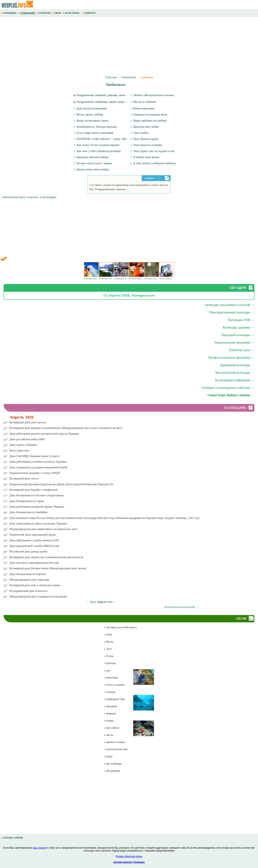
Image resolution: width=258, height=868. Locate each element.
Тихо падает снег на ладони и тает (152, 151)
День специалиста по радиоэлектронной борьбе (39, 467)
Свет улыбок (139, 133)
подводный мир (114, 699)
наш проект (40, 848)
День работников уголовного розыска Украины (38, 462)
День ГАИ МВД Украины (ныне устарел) (34, 456)
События (111, 77)
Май (110, 602)
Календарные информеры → (235, 380)
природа (110, 713)
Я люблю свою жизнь (145, 157)
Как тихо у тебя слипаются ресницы (97, 151)
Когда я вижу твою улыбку (91, 169)
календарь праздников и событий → (230, 305)
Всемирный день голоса (24, 478)
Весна (108, 642)
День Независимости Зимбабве (28, 512)
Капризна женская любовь (91, 157)
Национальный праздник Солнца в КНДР (35, 473)
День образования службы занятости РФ (34, 540)
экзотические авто (116, 749)
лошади (109, 692)
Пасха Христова (19, 450)
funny (108, 756)
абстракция (112, 771)
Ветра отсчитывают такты (91, 121)
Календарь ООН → (241, 320)
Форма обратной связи (129, 856)
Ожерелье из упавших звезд (148, 114)
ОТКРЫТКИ (44, 13)
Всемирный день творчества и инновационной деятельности (46, 557)
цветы (108, 735)
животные (111, 677)
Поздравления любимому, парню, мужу (101, 102)
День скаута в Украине (23, 445)
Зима (108, 634)
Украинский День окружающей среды (33, 535)
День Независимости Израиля (28, 574)
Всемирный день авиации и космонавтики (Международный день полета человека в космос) (66, 428)
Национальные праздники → (235, 342)
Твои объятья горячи (144, 139)
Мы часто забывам (143, 102)
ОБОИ (57, 13)
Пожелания (129, 77)
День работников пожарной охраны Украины (37, 507)
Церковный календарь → (237, 365)
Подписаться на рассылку (182, 607)
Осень (109, 656)
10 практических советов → (112, 189)
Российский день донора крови (28, 551)
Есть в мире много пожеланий (93, 133)
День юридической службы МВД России (34, 546)
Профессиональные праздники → (231, 358)
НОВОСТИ (89, 13)
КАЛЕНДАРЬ (9, 13)
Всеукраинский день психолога (29, 591)
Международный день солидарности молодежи (38, 596)
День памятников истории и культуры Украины (38, 523)
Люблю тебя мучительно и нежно (152, 95)
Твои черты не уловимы (146, 145)
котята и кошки (114, 685)
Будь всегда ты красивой (90, 108)
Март (93, 602)
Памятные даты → (242, 350)
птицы (109, 721)
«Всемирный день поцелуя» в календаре (29, 197)
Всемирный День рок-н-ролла (28, 422)
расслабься (111, 728)
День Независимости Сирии (27, 501)
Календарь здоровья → (239, 327)
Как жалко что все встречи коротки (96, 145)
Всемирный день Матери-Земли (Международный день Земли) (48, 568)
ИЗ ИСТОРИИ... (72, 13)
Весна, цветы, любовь (88, 114)
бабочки (110, 663)
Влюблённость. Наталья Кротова (95, 127)
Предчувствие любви (144, 127)
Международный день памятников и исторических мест (44, 529)
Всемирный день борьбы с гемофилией (33, 490)
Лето (108, 649)
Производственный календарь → (232, 312)
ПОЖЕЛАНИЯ (27, 13)
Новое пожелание (142, 108)
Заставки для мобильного (120, 627)
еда (107, 670)
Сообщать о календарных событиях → (228, 388)
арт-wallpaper (113, 764)
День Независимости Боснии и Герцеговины (37, 495)
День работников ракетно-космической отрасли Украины (44, 434)
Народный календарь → (238, 335)
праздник (110, 706)
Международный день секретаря (29, 580)
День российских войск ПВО (27, 439)
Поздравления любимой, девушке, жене (101, 95)
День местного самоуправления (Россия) (34, 563)
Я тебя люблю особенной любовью (153, 163)
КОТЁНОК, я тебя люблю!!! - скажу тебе (100, 139)
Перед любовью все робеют (148, 121)
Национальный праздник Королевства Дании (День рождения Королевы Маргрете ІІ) (61, 484)
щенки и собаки (114, 742)
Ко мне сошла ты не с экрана (93, 163)
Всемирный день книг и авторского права (35, 585)
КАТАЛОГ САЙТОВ (12, 838)
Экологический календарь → (235, 373)
